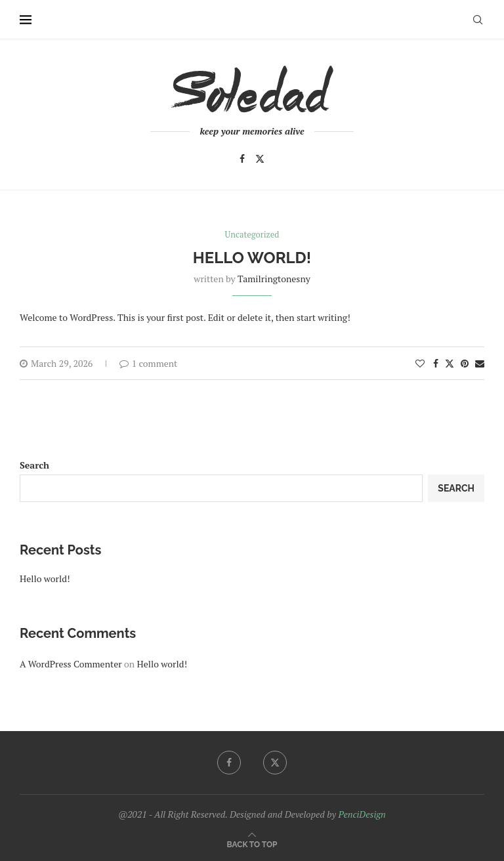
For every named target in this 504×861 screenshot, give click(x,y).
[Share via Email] (480, 363)
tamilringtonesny (274, 279)
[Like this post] (420, 363)
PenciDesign (362, 814)
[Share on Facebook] (436, 363)
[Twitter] (260, 159)
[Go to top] (252, 844)
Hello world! (252, 258)
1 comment (149, 363)
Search (34, 465)
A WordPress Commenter (71, 664)
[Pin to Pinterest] (465, 363)
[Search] (478, 20)
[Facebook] (242, 159)
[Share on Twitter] (450, 363)
